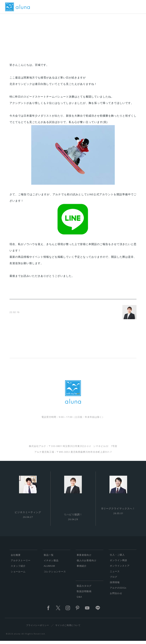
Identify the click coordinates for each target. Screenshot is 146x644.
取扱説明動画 (84, 594)
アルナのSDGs (118, 590)
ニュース (115, 574)
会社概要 (16, 557)
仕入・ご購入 (117, 557)
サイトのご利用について (68, 628)
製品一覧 (49, 557)
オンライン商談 (118, 563)
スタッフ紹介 (18, 568)
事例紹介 (82, 568)
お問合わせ (116, 596)
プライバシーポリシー (38, 628)
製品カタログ (84, 588)
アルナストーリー (21, 563)
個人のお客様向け (87, 563)
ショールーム (18, 574)
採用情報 (115, 585)
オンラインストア (120, 568)
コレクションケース (55, 574)
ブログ (114, 579)
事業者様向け (84, 557)
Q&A (79, 599)
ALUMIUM (49, 568)
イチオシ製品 (51, 563)
